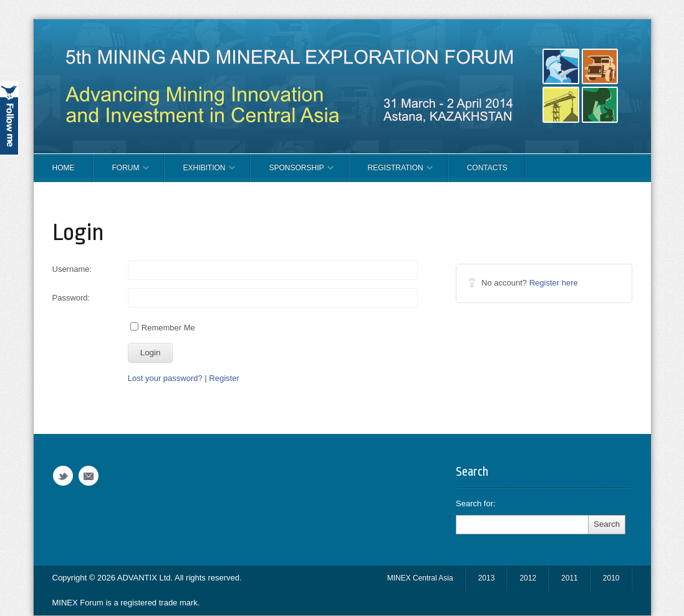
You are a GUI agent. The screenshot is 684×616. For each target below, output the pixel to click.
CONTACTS (487, 168)
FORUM (121, 173)
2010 (611, 578)
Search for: (476, 503)
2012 (528, 578)
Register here (554, 283)
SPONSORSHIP (292, 173)
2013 (487, 578)
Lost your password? (165, 378)
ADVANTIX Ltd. (146, 578)
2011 (570, 578)
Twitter (63, 476)
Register (224, 378)
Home (64, 168)
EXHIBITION (200, 173)
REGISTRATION (391, 173)
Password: (71, 298)
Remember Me (163, 327)
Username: (72, 269)
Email (89, 476)
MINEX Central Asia (420, 578)
